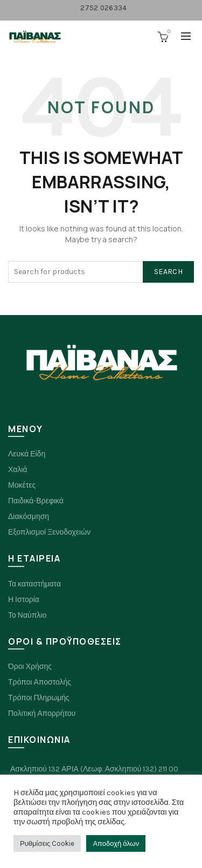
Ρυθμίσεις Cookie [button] (47, 843)
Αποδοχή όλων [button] (116, 843)
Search (168, 272)
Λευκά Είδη (27, 454)
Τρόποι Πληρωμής (39, 698)
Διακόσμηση (29, 517)
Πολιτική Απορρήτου (42, 713)
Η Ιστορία (24, 600)
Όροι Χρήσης (30, 667)
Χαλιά (18, 470)
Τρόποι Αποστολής (40, 682)
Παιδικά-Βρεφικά (36, 501)
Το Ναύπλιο (27, 615)
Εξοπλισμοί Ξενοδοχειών (49, 532)
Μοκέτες (22, 485)
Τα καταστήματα (34, 584)
